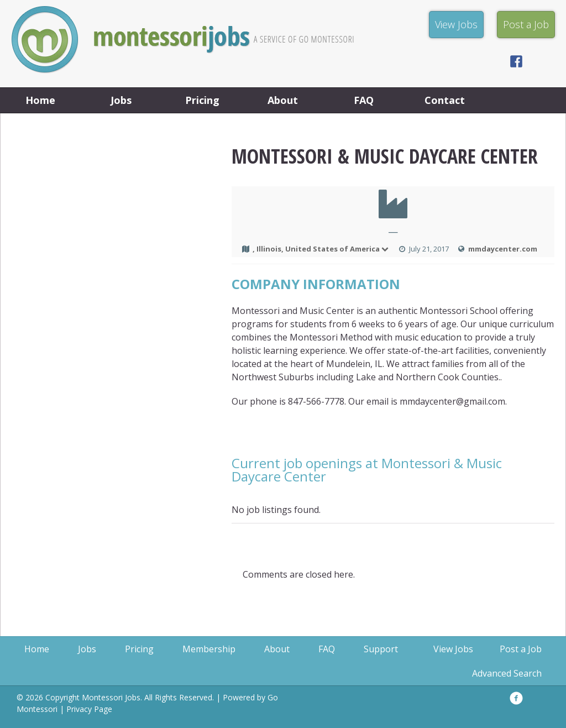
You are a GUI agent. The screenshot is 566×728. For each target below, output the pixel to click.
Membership (209, 649)
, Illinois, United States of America (321, 249)
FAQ (364, 100)
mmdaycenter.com (503, 249)
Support (381, 649)
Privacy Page (89, 709)
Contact (445, 100)
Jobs (121, 100)
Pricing (202, 100)
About (283, 100)
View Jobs (453, 649)
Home (40, 100)
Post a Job (521, 649)
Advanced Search (507, 673)
